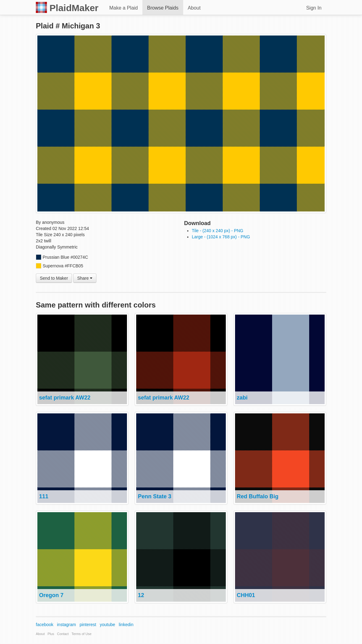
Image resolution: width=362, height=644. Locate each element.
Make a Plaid (124, 8)
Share (85, 278)
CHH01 (246, 595)
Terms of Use (81, 634)
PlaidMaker (67, 7)
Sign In (314, 8)
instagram (67, 625)
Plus (51, 634)
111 (44, 496)
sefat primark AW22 (65, 398)
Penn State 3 (154, 496)
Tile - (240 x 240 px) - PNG (218, 231)
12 (141, 595)
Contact (63, 634)
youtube (107, 625)
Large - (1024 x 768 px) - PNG (221, 237)
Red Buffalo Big (257, 496)
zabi (242, 398)
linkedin (126, 625)
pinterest (88, 625)
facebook (45, 625)
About (194, 8)
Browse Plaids (163, 8)
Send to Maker (54, 278)
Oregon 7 (51, 595)
